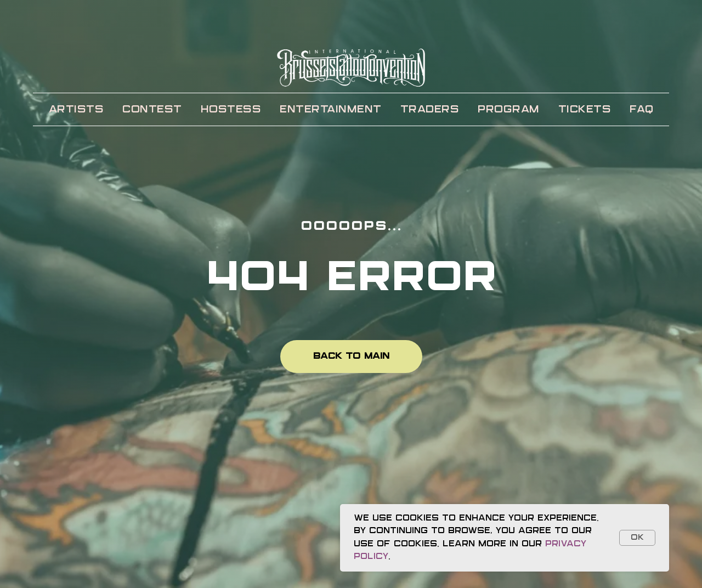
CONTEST (152, 110)
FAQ (642, 110)
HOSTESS (231, 110)
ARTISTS (77, 110)
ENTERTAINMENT (331, 110)
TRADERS (430, 110)
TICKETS (585, 110)
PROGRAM (509, 110)
